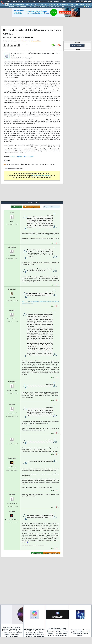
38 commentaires (36, 41)
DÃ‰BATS (57, 7)
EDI (57, 4)
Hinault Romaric (24, 41)
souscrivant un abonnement (41, 176)
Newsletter (42, 1)
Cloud (28, 4)
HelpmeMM (12, 458)
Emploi (50, 1)
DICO (67, 7)
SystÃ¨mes (88, 4)
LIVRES (30, 7)
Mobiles (82, 4)
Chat (34, 1)
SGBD (71, 4)
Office (76, 4)
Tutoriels (16, 1)
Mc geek (12, 495)
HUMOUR (73, 7)
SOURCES (51, 7)
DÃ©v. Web (52, 4)
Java (46, 4)
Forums (8, 1)
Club (69, 1)
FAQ (23, 1)
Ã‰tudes (57, 1)
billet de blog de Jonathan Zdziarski (22, 157)
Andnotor (12, 511)
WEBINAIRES (24, 7)
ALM (35, 4)
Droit (64, 1)
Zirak (12, 213)
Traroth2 (12, 310)
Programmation (64, 4)
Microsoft (41, 4)
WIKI (63, 7)
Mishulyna (12, 289)
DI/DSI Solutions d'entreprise (17, 4)
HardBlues (12, 247)
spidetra (12, 404)
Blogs (28, 1)
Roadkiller (12, 382)
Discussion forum (77, 46)
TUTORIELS (12, 7)
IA (32, 4)
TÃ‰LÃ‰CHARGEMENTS (40, 7)
